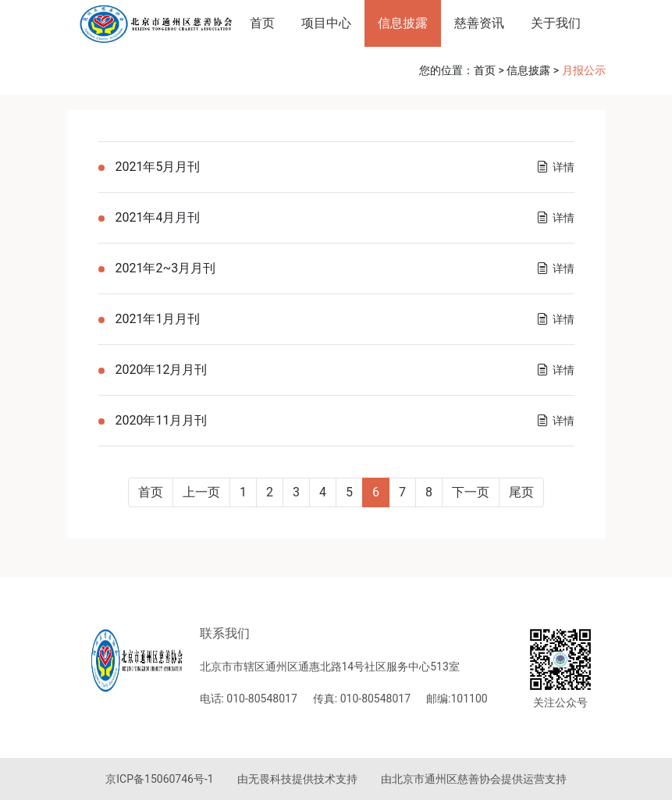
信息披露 (403, 23)
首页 (262, 23)
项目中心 (326, 23)
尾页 (521, 492)
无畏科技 (270, 779)
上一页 (201, 492)
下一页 (471, 492)
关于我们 (556, 23)
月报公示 (584, 70)
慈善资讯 (479, 23)
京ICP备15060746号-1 (159, 779)
